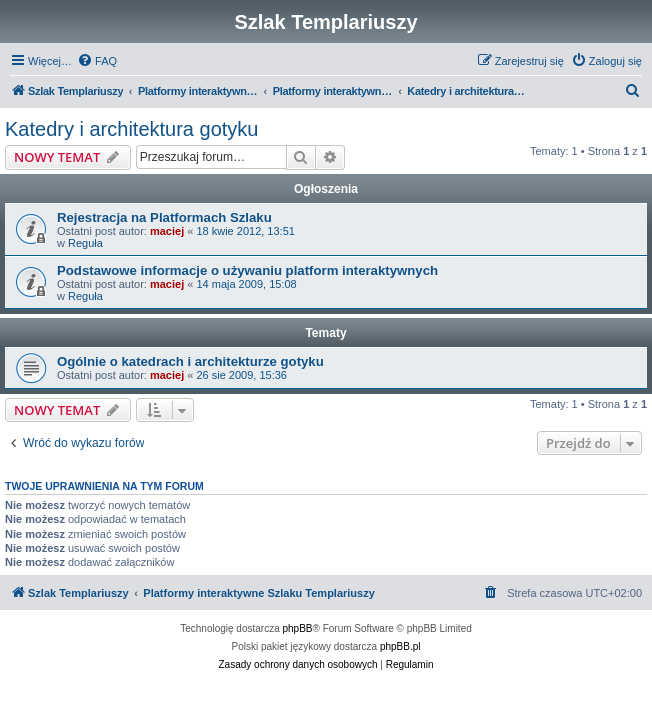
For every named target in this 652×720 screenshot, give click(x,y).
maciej (167, 231)
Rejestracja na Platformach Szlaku (164, 217)
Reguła (85, 243)
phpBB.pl (400, 646)
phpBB (298, 628)
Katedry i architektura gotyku (131, 129)
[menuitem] (97, 61)
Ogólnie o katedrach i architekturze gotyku (190, 361)
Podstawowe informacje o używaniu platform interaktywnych (247, 270)
